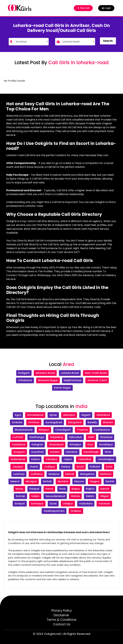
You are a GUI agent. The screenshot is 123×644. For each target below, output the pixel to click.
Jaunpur (18, 467)
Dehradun (76, 437)
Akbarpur (69, 415)
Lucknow (19, 474)
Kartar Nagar (62, 388)
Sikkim (90, 496)
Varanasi (104, 504)
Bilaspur (44, 430)
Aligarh (86, 415)
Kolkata (95, 467)
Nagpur (95, 481)
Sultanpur (37, 504)
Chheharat (25, 380)
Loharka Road (70, 373)
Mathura (106, 474)
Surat (53, 504)
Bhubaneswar (24, 430)
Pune (62, 489)
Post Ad (84, 8)
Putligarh (24, 373)
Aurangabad (54, 422)
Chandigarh (63, 430)
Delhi (91, 437)
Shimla (75, 496)
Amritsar (34, 422)
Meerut (15, 481)
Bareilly (92, 422)
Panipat (34, 489)
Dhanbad (106, 437)
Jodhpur (50, 467)
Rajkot (90, 489)
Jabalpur (52, 459)
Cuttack (18, 437)
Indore (35, 459)
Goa (90, 444)
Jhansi (34, 467)
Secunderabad (55, 496)
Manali (70, 474)
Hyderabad (18, 459)
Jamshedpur (106, 459)
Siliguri (105, 496)
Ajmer (53, 415)
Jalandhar (85, 459)
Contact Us (62, 624)
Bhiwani (108, 422)
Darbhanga (37, 437)
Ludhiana (37, 474)
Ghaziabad (56, 444)
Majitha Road (73, 380)
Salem (35, 496)
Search (108, 41)
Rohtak (20, 496)
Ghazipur (75, 444)
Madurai (54, 474)
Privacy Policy (62, 611)
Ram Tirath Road (96, 373)
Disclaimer (61, 615)
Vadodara (86, 504)
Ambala (17, 422)
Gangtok (37, 444)
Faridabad (19, 444)
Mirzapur (31, 481)
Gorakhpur (106, 444)
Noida (19, 489)
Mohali (47, 481)
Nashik (110, 481)
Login (106, 8)
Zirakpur (76, 511)
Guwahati (37, 452)
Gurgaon (19, 452)
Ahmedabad (35, 415)
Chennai (82, 430)
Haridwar (72, 452)
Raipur (76, 489)
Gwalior (55, 452)
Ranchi (105, 489)
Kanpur (66, 467)
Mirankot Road (45, 373)
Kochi (80, 467)
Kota (109, 467)
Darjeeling (57, 437)
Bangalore (75, 422)
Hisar (108, 452)
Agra (18, 415)
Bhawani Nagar (48, 380)
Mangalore (87, 474)
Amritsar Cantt (97, 380)
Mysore (79, 481)
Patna (49, 489)
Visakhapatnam (54, 511)
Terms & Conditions (62, 620)
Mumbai (63, 481)
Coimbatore (102, 430)
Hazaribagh (91, 452)
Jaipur (68, 459)
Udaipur (68, 504)
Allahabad (103, 415)
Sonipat (20, 504)
